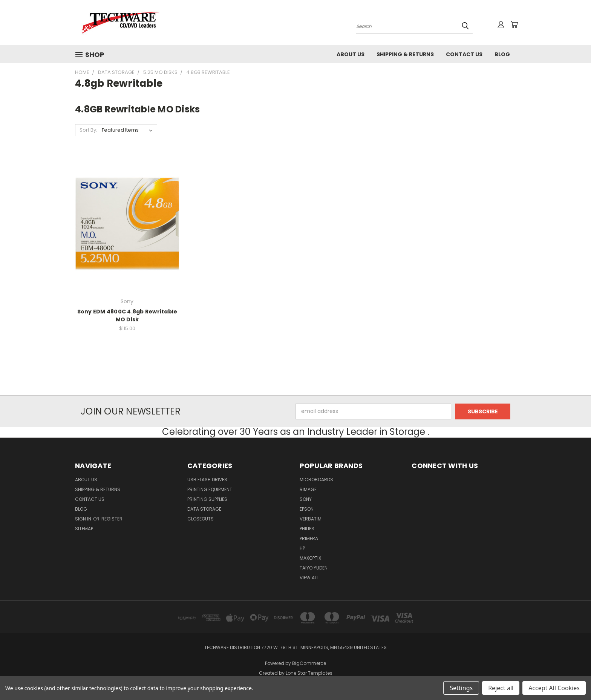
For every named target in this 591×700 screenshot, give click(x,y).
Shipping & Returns (405, 54)
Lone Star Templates (309, 673)
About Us (351, 54)
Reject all (501, 688)
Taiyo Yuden (314, 568)
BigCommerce (309, 663)
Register (112, 519)
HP (302, 548)
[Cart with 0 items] (514, 25)
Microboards (316, 480)
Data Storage (204, 509)
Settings (461, 688)
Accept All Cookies (554, 688)
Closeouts (201, 519)
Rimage (308, 489)
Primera (309, 538)
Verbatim (311, 519)
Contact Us (464, 54)
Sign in (84, 519)
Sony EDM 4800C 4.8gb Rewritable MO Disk (127, 315)
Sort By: (88, 130)
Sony (306, 499)
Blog (502, 54)
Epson (307, 509)
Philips (307, 529)
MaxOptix (310, 558)
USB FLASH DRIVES (207, 480)
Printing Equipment (210, 489)
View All (309, 578)
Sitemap (84, 529)
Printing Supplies (207, 499)
